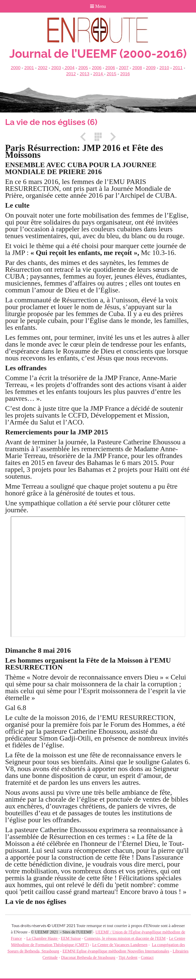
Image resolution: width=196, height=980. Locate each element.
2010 (164, 68)
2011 (178, 68)
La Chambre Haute (42, 938)
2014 (99, 74)
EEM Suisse (71, 938)
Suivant (111, 137)
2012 (71, 74)
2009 (151, 68)
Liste (98, 137)
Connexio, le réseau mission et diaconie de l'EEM (125, 938)
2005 (83, 68)
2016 (125, 74)
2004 (69, 68)
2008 (137, 68)
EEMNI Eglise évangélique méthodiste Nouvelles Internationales (116, 951)
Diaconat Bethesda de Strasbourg (88, 957)
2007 (124, 68)
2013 (84, 74)
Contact (147, 957)
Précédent (85, 137)
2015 (112, 74)
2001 (29, 68)
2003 (56, 68)
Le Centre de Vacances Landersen (120, 945)
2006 (97, 68)
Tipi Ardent (128, 957)
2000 (16, 68)
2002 (43, 68)
